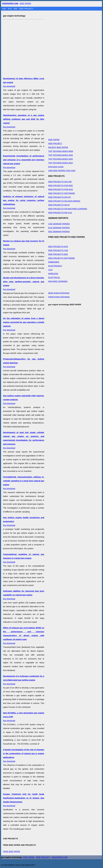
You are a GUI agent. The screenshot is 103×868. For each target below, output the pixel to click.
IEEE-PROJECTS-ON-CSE (60, 182)
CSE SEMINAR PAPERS (59, 224)
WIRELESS (53, 274)
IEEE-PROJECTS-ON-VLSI (60, 213)
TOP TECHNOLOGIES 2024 (61, 163)
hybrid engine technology (59, 297)
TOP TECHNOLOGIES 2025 (61, 159)
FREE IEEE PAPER (12, 851)
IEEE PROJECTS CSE (58, 250)
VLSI (50, 270)
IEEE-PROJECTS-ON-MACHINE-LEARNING (68, 209)
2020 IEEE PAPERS (57, 171)
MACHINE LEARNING (58, 281)
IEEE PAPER (25, 3)
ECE (10, 9)
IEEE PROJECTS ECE (58, 246)
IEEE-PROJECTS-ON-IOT (60, 197)
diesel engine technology (59, 293)
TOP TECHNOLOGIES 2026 (61, 155)
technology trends (56, 167)
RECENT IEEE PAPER (58, 147)
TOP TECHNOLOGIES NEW (61, 151)
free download (24, 440)
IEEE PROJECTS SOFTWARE (62, 193)
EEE (16, 9)
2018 (73, 171)
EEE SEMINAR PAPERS (59, 232)
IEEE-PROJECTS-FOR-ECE (61, 189)
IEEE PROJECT (26, 9)
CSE (4, 9)
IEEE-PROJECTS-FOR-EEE (61, 185)
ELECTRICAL (54, 277)
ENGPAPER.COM (60, 857)
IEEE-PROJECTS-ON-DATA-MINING (64, 201)
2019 (68, 171)
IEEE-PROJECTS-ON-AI (59, 205)
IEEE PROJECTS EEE (58, 254)
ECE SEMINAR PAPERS (59, 228)
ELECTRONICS (55, 266)
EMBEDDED (54, 262)
